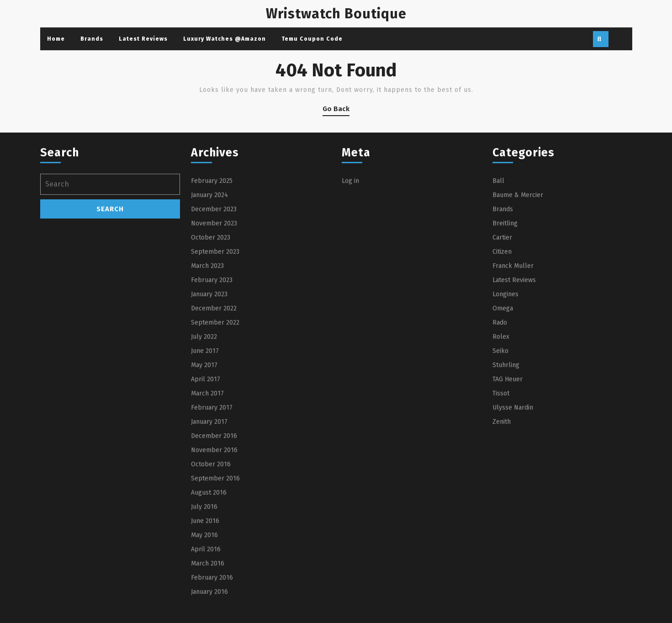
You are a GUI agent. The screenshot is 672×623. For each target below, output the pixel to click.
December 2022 (214, 390)
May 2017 (204, 446)
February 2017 (212, 489)
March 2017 (207, 475)
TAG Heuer (508, 461)
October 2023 (211, 319)
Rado (500, 404)
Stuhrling (506, 446)
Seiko (500, 432)
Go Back (336, 110)
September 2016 (215, 560)
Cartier (502, 319)
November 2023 (214, 305)
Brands (92, 39)
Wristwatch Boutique (336, 14)
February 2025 (212, 262)
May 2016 (204, 616)
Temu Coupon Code (312, 39)
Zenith (502, 503)
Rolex (501, 418)
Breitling (505, 305)
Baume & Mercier (518, 276)
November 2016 (214, 531)
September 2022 (215, 404)
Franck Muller (513, 347)
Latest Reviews (143, 39)
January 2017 (209, 503)
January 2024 (209, 276)
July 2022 (204, 418)
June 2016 (205, 602)
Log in (350, 262)
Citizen (502, 333)
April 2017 (206, 461)
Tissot (501, 475)
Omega (503, 390)
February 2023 (212, 361)
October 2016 (211, 546)
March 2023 (207, 347)
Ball (498, 262)
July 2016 (204, 588)
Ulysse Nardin (513, 489)
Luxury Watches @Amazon (225, 39)
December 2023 (214, 290)
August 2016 (209, 574)
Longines (505, 375)
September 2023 (215, 333)
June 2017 (205, 432)
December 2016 (214, 517)
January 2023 (209, 375)
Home (56, 39)
